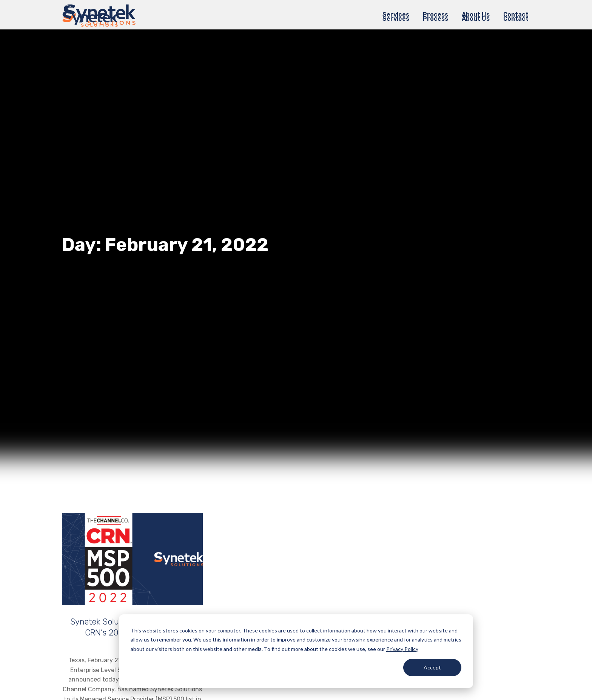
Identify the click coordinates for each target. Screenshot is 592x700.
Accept (432, 667)
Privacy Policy (402, 649)
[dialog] (296, 651)
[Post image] (132, 559)
